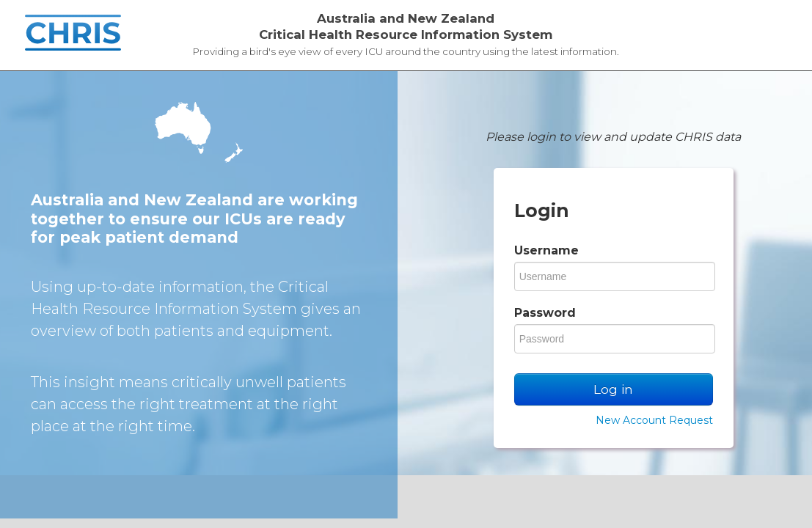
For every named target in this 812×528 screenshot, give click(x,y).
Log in (613, 389)
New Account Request (654, 420)
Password (545, 313)
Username (546, 250)
